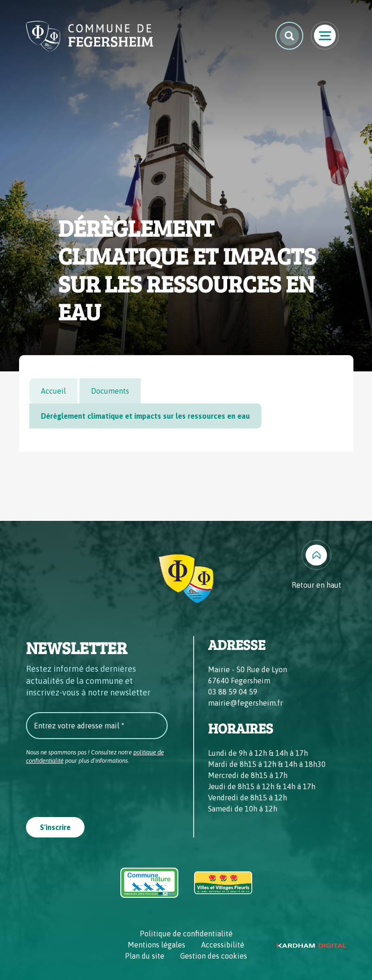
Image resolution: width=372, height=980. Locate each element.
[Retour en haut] (317, 565)
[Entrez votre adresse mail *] (97, 726)
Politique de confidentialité (186, 934)
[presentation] (97, 788)
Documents (110, 391)
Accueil (53, 391)
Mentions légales (157, 945)
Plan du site (145, 956)
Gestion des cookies (214, 956)
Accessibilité (223, 945)
